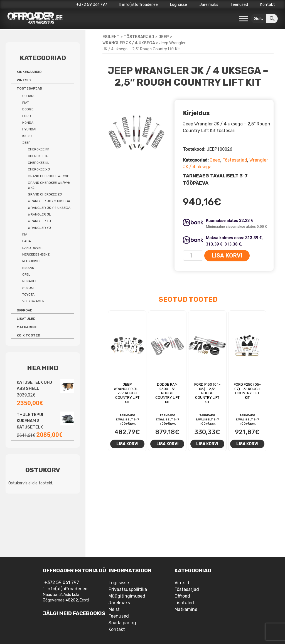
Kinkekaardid (29, 72)
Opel (26, 274)
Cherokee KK (39, 149)
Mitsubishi (31, 261)
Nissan (28, 268)
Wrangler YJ (39, 228)
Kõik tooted (28, 335)
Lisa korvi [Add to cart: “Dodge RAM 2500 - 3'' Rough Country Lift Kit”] (167, 444)
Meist (114, 609)
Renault (30, 281)
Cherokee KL (39, 163)
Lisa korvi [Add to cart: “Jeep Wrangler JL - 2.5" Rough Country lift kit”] (127, 444)
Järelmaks (209, 5)
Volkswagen (33, 301)
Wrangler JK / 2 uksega (49, 201)
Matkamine (27, 327)
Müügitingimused (127, 596)
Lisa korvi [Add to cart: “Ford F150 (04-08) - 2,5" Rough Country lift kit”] (207, 444)
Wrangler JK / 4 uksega (129, 43)
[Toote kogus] (193, 256)
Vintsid (24, 80)
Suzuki (28, 288)
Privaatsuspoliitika (128, 589)
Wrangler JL (39, 214)
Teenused (239, 5)
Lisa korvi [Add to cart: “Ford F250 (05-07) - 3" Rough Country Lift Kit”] (247, 444)
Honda (28, 123)
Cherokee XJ (39, 169)
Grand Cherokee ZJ (45, 194)
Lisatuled (26, 319)
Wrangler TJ (39, 221)
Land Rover (32, 248)
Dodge (28, 109)
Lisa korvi (227, 256)
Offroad (24, 310)
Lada (27, 241)
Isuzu (27, 136)
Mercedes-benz (36, 254)
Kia (25, 234)
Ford (27, 116)
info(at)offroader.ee (139, 5)
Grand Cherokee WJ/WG (49, 176)
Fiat (26, 103)
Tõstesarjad (139, 37)
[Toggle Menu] (244, 19)
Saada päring (122, 623)
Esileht (111, 37)
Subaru (29, 96)
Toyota (28, 294)
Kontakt (268, 5)
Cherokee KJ (39, 156)
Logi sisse (179, 5)
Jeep (164, 37)
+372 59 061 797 (92, 5)
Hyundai (29, 129)
